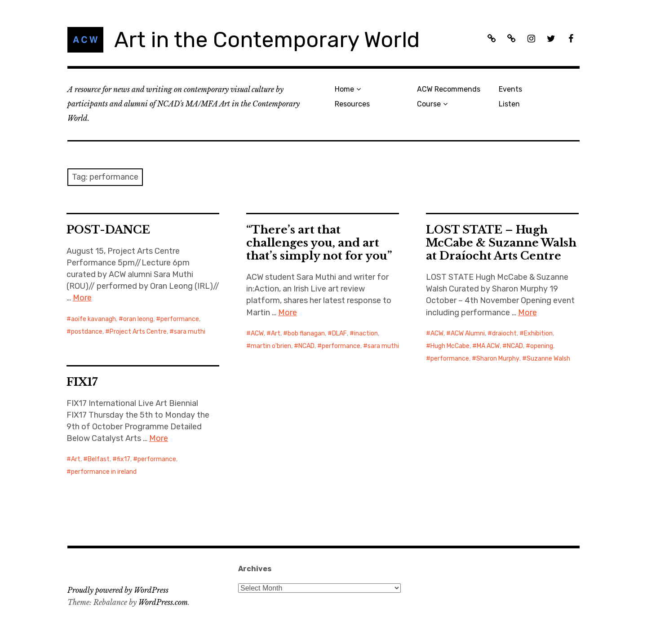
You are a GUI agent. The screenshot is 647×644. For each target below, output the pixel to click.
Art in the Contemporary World (267, 40)
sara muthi (190, 332)
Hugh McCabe (450, 346)
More (82, 298)
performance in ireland (104, 472)
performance (180, 319)
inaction (366, 333)
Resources (352, 104)
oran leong (138, 319)
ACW (257, 333)
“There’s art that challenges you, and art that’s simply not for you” (319, 243)
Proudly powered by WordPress (118, 590)
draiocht (504, 333)
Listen (509, 104)
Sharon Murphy (498, 359)
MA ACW (488, 346)
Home (344, 89)
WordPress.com (163, 602)
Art (276, 333)
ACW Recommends (449, 89)
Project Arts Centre (138, 332)
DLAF (339, 333)
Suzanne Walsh (548, 359)
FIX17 (82, 382)
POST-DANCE (108, 230)
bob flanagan (306, 333)
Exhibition (538, 333)
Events (510, 89)
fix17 (124, 459)
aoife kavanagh (93, 319)
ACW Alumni (468, 333)
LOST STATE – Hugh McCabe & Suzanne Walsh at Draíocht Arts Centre (501, 243)
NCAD (306, 346)
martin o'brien (271, 346)
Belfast (99, 459)
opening (542, 346)
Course (429, 104)
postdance (87, 332)
